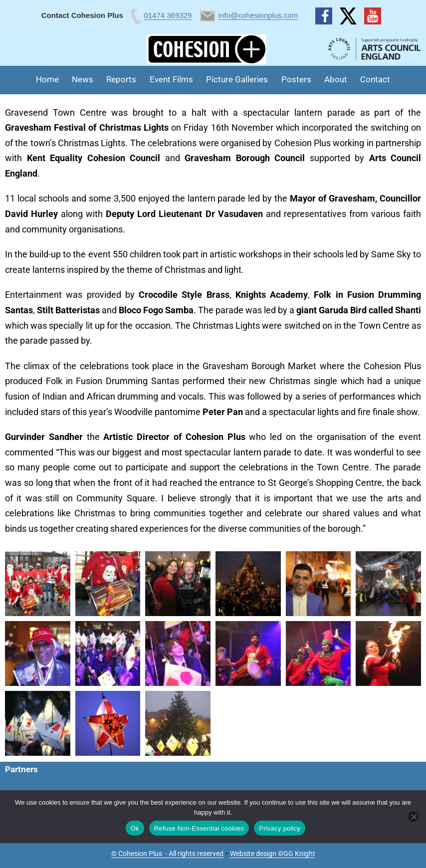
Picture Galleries (237, 79)
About (336, 79)
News (83, 79)
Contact (375, 79)
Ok (135, 828)
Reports (121, 79)
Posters (296, 79)
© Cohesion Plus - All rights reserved (167, 854)
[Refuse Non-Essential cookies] (414, 817)
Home (47, 79)
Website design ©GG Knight (273, 854)
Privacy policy (280, 828)
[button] (38, 584)
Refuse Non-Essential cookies (199, 828)
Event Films (171, 79)
